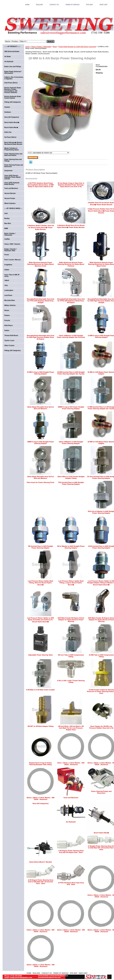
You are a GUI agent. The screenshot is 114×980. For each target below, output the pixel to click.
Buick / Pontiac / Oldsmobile (41, 47)
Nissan (7, 310)
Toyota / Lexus (9, 340)
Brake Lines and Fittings (13, 67)
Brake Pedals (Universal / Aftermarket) (13, 72)
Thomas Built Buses (11, 335)
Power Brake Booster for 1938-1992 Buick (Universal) (77, 47)
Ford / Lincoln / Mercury (13, 260)
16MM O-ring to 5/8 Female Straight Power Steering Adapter (71, 408)
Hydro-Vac (8, 132)
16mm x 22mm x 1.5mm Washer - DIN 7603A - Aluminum (71, 931)
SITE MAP (89, 5)
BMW (6, 228)
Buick (55, 47)
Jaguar (7, 280)
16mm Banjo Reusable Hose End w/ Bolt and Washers (41, 408)
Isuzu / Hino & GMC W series (12, 276)
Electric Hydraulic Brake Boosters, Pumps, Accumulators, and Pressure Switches (13, 90)
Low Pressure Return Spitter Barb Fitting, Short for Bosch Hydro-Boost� (41, 583)
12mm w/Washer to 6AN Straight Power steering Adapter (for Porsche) (71, 336)
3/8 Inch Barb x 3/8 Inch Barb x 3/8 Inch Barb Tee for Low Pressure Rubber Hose (71, 728)
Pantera (7, 315)
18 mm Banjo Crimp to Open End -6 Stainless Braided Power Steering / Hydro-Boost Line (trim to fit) (71, 185)
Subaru (7, 330)
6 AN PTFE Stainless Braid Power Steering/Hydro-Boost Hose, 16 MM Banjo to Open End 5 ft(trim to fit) (41, 185)
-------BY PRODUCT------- (12, 46)
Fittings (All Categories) (13, 102)
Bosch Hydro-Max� (101, 833)
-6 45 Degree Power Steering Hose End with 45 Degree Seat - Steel (71, 851)
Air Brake (8, 57)
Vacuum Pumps (10, 198)
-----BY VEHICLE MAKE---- (13, 208)
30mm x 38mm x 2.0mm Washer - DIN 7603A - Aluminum (40, 798)
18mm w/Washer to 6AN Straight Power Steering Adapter (71, 443)
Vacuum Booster (10, 193)
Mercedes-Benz (10, 300)
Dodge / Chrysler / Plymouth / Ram (11, 250)
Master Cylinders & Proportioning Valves (12, 149)
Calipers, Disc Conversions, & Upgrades (14, 78)
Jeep (6, 285)
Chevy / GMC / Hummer (12, 244)
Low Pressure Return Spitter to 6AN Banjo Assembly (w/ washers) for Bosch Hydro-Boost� (41, 620)
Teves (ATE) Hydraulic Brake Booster (12, 184)
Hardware (8, 112)
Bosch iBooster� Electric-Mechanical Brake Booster (13, 143)
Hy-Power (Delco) (10, 137)
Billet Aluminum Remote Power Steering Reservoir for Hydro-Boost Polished (71, 264)
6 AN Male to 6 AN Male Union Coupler (41, 690)
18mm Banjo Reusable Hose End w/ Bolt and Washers (41, 477)
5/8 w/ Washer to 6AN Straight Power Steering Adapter (71, 547)
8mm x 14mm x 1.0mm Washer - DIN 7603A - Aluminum (71, 764)
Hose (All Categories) (41, 803)
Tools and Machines (71, 798)
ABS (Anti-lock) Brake (12, 52)
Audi (6, 213)
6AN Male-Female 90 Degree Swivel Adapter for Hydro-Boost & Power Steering (71, 620)
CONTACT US (54, 5)
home (27, 5)
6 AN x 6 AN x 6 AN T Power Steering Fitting (71, 681)
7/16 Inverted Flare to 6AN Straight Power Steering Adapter (71, 483)
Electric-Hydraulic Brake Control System (13, 97)
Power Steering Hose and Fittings (13, 160)
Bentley (7, 218)
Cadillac (7, 239)
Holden (7, 270)
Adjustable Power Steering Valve (41, 655)
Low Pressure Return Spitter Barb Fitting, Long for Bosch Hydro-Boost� (71, 583)
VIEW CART (103, 5)
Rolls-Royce (9, 325)
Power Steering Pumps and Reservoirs (101, 792)
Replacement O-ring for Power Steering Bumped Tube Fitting (40, 764)
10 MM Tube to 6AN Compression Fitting (101, 656)
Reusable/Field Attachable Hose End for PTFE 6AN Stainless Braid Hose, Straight (40, 301)
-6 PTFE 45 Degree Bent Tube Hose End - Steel (71, 884)
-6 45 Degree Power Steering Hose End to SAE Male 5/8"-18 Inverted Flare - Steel (41, 882)
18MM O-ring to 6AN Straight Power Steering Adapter (41, 443)
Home (28, 47)
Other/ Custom (9, 346)
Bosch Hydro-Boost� (12, 122)
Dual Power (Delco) (11, 83)
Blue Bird (8, 223)
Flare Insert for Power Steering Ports (41, 482)
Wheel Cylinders (10, 203)
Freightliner (8, 265)
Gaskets (7, 107)
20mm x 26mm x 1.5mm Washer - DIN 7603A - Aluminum (41, 966)
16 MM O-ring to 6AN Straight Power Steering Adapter (41, 373)
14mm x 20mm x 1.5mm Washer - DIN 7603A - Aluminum (40, 931)
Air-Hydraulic (71, 822)
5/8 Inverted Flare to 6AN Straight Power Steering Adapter (41, 547)
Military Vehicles (10, 305)
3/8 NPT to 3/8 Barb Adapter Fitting (41, 726)
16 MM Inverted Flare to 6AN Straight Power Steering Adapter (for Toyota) (71, 373)
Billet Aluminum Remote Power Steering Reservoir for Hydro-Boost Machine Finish (41, 264)
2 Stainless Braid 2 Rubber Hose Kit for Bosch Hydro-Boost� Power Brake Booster (41, 227)
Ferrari (7, 255)
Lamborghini (9, 290)
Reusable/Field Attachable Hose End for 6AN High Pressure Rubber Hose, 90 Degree (41, 337)
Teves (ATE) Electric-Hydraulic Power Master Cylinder (13, 177)
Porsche (7, 320)
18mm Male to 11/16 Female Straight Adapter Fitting (71, 477)
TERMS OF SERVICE (72, 5)
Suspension (9, 171)
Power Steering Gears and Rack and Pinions (13, 155)
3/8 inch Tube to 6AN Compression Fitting (71, 656)
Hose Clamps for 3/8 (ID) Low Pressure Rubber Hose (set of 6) (101, 727)
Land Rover (8, 295)
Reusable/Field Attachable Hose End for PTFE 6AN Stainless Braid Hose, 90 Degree (71, 301)
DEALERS (39, 5)
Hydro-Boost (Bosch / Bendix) (40, 862)
